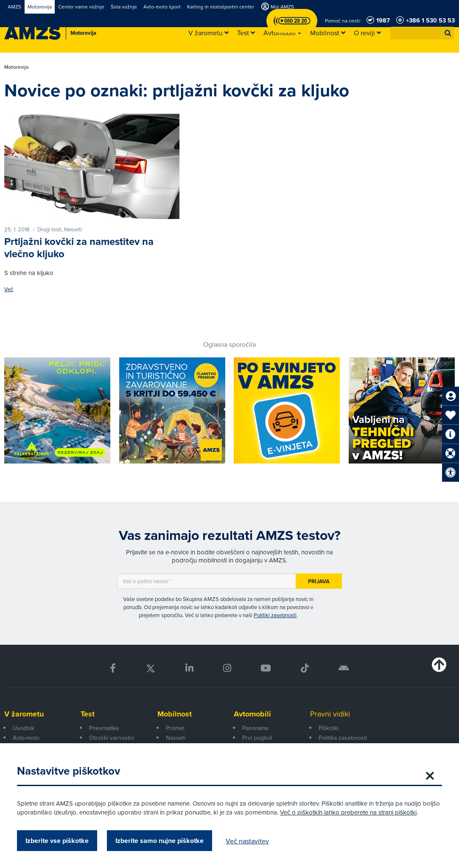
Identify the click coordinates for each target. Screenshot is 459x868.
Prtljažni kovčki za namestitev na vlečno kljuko (79, 248)
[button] (448, 33)
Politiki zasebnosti (275, 615)
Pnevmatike (104, 728)
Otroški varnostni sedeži (112, 742)
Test (88, 714)
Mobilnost (175, 714)
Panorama (255, 728)
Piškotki (329, 728)
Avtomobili (252, 714)
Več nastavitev (247, 841)
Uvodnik (24, 728)
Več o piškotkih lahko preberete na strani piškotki (348, 812)
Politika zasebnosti (343, 738)
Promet (175, 728)
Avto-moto (26, 738)
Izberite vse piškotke (57, 841)
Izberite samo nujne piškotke (160, 841)
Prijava (319, 581)
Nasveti (176, 738)
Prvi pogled (257, 738)
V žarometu (24, 714)
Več (9, 289)
